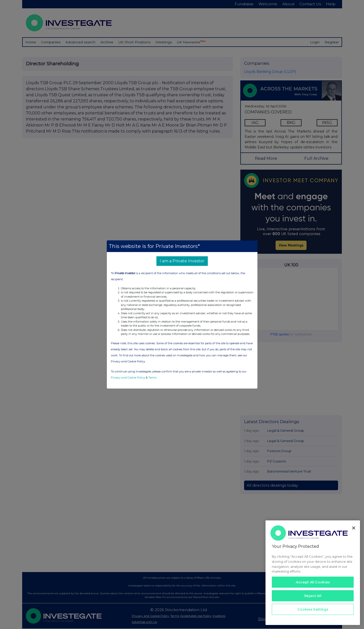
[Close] (354, 528)
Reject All (313, 596)
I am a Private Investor (182, 261)
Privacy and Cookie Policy (128, 378)
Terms (152, 378)
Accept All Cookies (313, 582)
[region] (313, 573)
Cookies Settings (313, 609)
